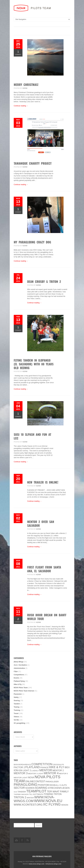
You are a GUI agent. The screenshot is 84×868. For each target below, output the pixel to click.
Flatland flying (19, 681)
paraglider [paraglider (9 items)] (52, 782)
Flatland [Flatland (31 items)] (33, 767)
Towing (16, 707)
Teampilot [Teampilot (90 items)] (36, 791)
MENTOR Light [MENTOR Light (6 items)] (21, 778)
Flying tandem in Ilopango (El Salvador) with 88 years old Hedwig (34, 364)
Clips (16, 671)
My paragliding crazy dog (32, 242)
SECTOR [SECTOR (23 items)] (19, 788)
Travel (16, 713)
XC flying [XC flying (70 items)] (52, 804)
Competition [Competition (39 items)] (42, 764)
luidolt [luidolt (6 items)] (35, 771)
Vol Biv (16, 720)
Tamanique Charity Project (33, 163)
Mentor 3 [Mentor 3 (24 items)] (21, 773)
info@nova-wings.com (53, 864)
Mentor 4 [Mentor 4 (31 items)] (51, 773)
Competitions (19, 675)
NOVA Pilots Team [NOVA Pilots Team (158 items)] (37, 779)
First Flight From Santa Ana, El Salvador (44, 569)
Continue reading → (21, 106)
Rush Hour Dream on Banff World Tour (47, 617)
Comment (18, 53)
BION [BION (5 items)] (16, 765)
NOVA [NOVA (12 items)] (31, 777)
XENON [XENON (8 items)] (65, 805)
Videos (16, 717)
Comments (18, 620)
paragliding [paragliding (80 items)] (26, 785)
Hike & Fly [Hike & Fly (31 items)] (56, 767)
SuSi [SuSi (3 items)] (15, 792)
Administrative (19, 668)
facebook (22, 840)
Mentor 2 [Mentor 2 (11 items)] (58, 770)
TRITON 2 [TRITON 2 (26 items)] (20, 797)
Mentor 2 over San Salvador (41, 524)
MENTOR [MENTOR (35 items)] (46, 770)
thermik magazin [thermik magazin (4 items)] (21, 794)
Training (17, 710)
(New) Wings (19, 662)
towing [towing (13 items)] (48, 794)
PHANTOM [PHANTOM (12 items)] (43, 785)
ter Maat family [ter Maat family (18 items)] (58, 791)
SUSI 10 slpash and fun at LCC (32, 436)
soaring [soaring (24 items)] (41, 788)
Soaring (17, 701)
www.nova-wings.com (37, 864)
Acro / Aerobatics (20, 665)
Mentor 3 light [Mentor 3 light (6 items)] (36, 774)
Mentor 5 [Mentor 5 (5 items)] (63, 774)
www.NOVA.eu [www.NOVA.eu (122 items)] (48, 801)
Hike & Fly (18, 684)
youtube (16, 840)
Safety (16, 697)
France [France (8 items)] (44, 767)
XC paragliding (19, 723)
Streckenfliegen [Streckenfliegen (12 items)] (59, 788)
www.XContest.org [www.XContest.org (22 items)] (28, 805)
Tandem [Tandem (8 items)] (22, 792)
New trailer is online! (43, 482)
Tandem (17, 704)
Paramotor (18, 694)
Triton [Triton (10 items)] (58, 794)
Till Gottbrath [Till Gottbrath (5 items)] (36, 794)
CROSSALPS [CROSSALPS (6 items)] (58, 765)
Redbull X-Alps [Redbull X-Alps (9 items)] (58, 785)
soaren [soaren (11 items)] (30, 788)
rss (28, 840)
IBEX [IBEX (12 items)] (67, 767)
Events (16, 678)
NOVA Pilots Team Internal (24, 691)
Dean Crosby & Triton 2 (44, 281)
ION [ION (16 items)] (16, 770)
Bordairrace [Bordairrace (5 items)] (25, 765)
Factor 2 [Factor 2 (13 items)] (19, 767)
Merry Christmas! (26, 85)
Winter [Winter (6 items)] (30, 798)
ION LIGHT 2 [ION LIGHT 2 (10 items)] (25, 770)
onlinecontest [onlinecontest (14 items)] (35, 781)
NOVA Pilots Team (21, 688)
